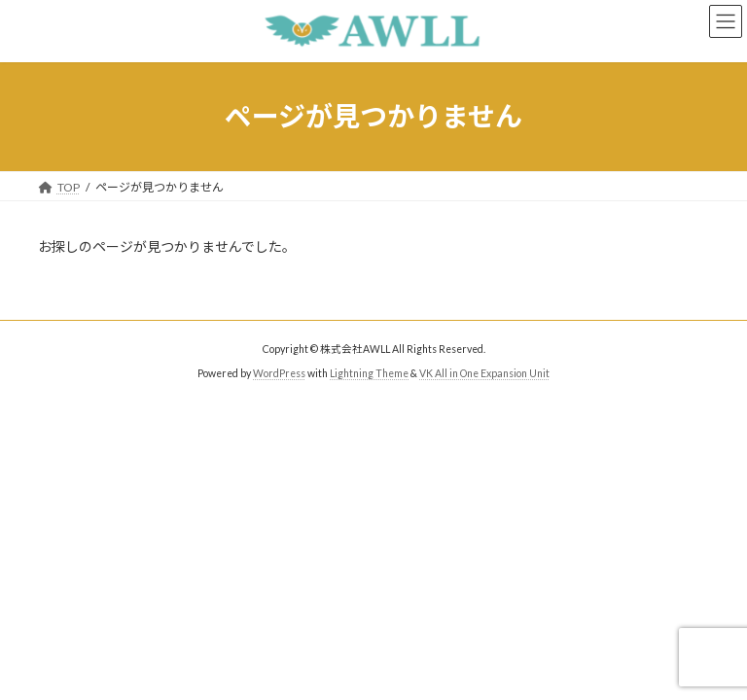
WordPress (279, 373)
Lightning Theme (369, 373)
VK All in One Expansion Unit (484, 373)
